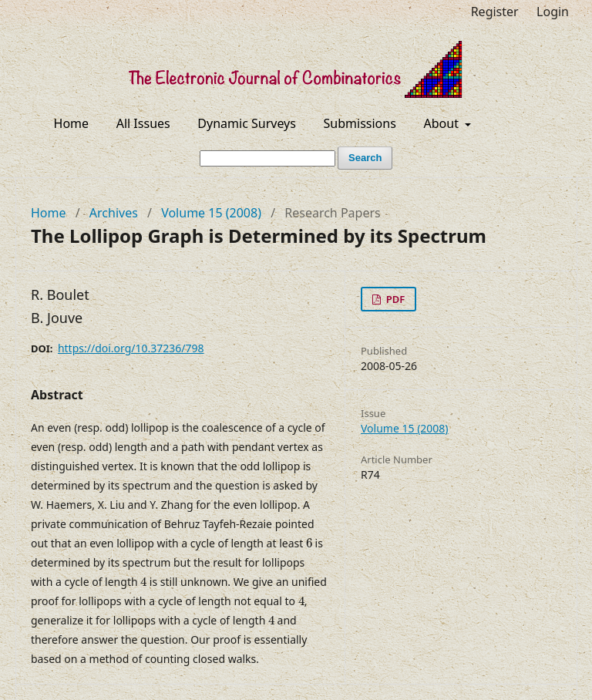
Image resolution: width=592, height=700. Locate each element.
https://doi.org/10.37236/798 (131, 348)
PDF (394, 299)
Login (553, 12)
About (443, 123)
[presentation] (309, 544)
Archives (114, 213)
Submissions (360, 123)
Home (72, 123)
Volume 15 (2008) (211, 213)
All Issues (143, 123)
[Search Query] (267, 158)
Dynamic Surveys (247, 123)
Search (365, 158)
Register (495, 12)
